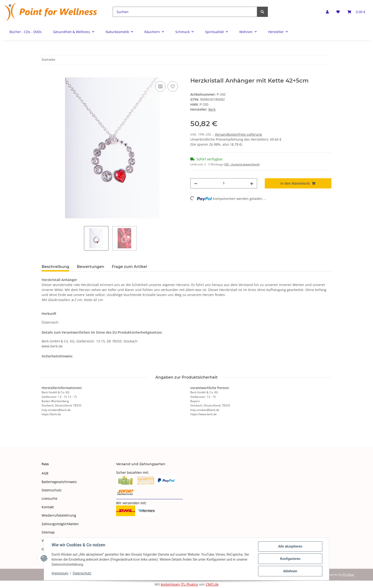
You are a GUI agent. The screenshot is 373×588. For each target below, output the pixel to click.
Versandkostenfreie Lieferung (238, 134)
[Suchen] (185, 12)
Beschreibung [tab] (55, 267)
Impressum (60, 573)
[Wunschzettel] (338, 12)
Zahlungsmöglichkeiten (60, 524)
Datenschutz (52, 490)
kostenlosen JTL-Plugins (179, 584)
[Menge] (224, 183)
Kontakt (48, 507)
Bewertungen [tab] (91, 267)
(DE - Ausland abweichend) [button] (242, 164)
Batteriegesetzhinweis (59, 482)
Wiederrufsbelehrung (59, 515)
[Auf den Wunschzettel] (173, 86)
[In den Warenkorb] (45, 75)
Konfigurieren (290, 559)
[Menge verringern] (196, 183)
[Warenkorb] (356, 12)
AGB (45, 473)
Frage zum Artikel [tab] (129, 267)
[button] (327, 12)
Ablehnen (290, 571)
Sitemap (48, 532)
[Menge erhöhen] (252, 183)
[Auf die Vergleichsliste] (160, 86)
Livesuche (49, 498)
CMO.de (212, 584)
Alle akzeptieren (290, 546)
